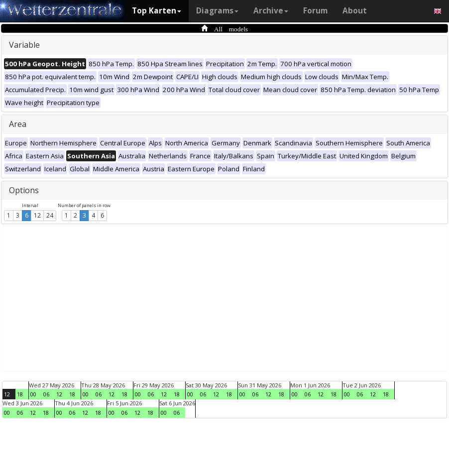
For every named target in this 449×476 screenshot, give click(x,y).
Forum (315, 11)
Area (18, 124)
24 (50, 215)
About (355, 11)
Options (24, 190)
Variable (24, 45)
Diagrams (217, 11)
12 (37, 215)
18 (20, 394)
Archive (271, 11)
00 (33, 394)
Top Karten (157, 11)
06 (46, 394)
